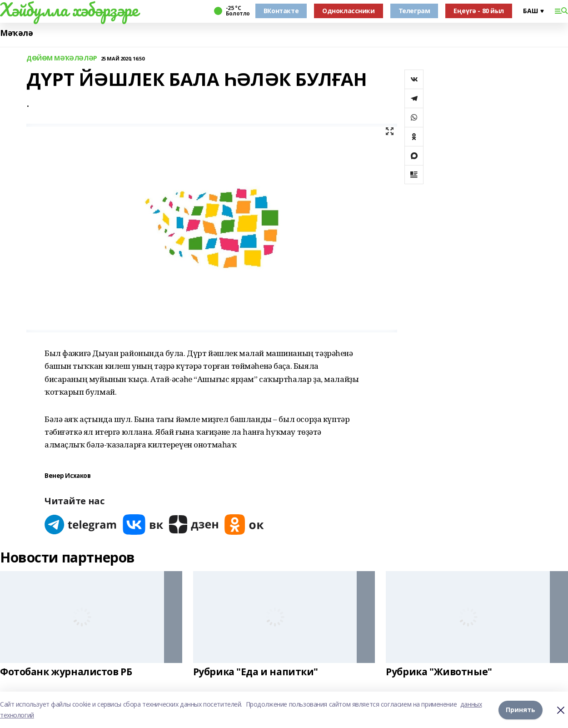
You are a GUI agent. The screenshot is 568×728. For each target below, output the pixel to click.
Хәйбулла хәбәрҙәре (69, 10)
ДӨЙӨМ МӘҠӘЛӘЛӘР (62, 58)
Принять (521, 710)
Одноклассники (349, 11)
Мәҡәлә (16, 33)
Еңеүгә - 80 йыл (479, 11)
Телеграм (414, 11)
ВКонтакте (281, 11)
